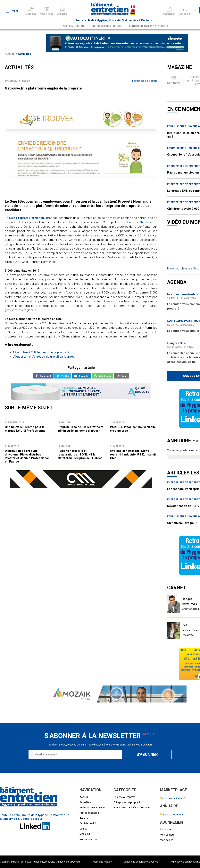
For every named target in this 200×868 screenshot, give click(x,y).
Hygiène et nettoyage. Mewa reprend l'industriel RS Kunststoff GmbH (133, 454)
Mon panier (166, 840)
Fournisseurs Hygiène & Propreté (148, 26)
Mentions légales (102, 862)
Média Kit (85, 834)
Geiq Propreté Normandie (27, 218)
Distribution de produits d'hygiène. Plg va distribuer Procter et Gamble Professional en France (27, 456)
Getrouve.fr (147, 222)
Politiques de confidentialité (185, 862)
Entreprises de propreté (106, 26)
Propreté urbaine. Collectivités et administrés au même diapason (80, 429)
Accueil (9, 54)
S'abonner (166, 829)
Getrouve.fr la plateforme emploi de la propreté (43, 88)
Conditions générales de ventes (141, 862)
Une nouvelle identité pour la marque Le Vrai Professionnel (26, 429)
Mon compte (167, 835)
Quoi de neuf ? (88, 823)
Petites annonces (89, 813)
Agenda (84, 818)
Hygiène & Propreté (73, 26)
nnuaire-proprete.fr (171, 815)
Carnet (83, 829)
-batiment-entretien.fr (173, 798)
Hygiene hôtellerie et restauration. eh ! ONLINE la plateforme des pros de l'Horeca (80, 454)
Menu (13, 11)
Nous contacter (88, 839)
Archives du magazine (92, 808)
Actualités (25, 54)
